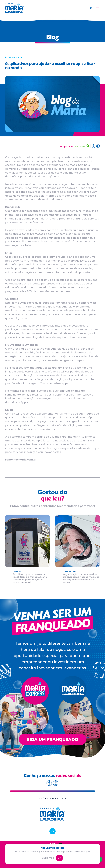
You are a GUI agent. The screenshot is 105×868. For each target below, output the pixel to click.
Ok (59, 858)
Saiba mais (48, 858)
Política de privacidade (53, 799)
